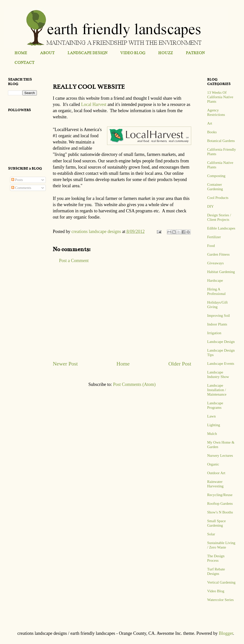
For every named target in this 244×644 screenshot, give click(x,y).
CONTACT (24, 63)
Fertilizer (214, 237)
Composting (216, 176)
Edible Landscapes (221, 228)
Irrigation (214, 333)
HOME (21, 53)
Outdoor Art (216, 473)
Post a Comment (74, 261)
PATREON (195, 53)
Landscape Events (221, 364)
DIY (211, 206)
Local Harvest (94, 104)
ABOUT (47, 53)
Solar (211, 534)
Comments (21, 188)
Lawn (211, 416)
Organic (213, 464)
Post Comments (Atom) (134, 384)
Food (211, 246)
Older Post (180, 364)
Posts (17, 180)
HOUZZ (165, 53)
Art (210, 123)
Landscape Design (221, 342)
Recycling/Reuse (220, 495)
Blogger (226, 633)
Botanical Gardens (221, 141)
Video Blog (216, 591)
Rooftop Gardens (220, 504)
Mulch (212, 434)
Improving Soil (218, 316)
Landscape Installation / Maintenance (217, 390)
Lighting (214, 425)
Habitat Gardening (221, 272)
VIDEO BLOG (133, 53)
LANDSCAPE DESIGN (87, 53)
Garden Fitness (218, 254)
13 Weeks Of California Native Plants (220, 97)
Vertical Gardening (221, 582)
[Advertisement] (122, 312)
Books (212, 132)
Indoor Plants (217, 324)
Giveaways (215, 263)
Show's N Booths (220, 512)
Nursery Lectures (220, 456)
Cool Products (218, 198)
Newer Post (65, 364)
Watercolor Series (220, 600)
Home (123, 364)
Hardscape (215, 280)
